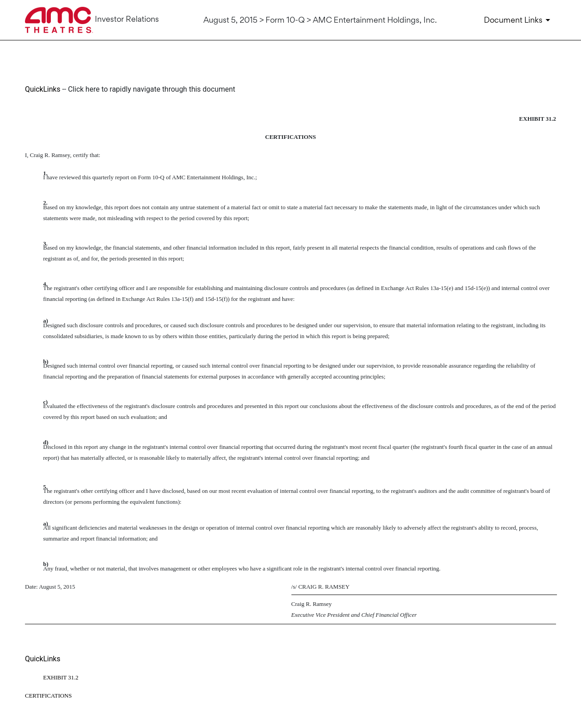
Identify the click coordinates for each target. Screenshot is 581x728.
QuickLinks (43, 89)
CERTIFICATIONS (48, 696)
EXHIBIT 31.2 (61, 677)
